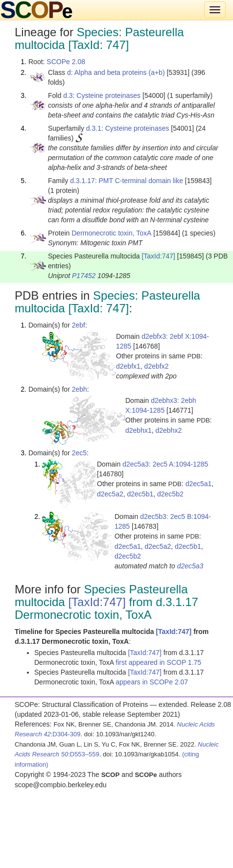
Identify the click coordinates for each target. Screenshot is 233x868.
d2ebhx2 (169, 430)
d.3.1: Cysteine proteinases (128, 128)
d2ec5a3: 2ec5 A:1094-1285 (165, 464)
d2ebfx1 (128, 366)
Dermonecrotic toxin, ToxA (111, 233)
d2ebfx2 (157, 366)
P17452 (84, 276)
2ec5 (79, 453)
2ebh (80, 389)
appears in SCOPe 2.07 (152, 682)
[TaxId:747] (158, 256)
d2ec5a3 (190, 566)
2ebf (79, 325)
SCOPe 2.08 (66, 62)
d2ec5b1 (140, 494)
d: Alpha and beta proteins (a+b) (116, 72)
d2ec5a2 (110, 494)
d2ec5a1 (199, 484)
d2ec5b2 (170, 494)
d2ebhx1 (139, 430)
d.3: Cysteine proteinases (102, 95)
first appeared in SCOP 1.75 (158, 662)
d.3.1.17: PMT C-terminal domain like (127, 181)
